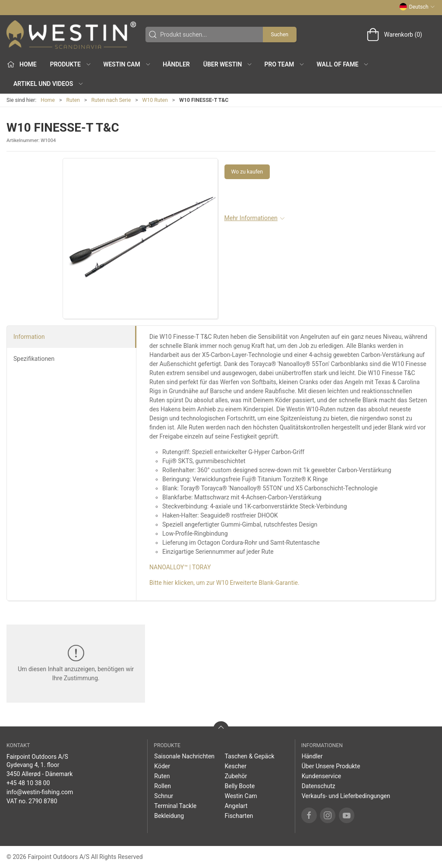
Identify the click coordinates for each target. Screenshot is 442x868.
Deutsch (417, 7)
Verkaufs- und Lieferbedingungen (346, 796)
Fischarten (239, 816)
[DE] (71, 35)
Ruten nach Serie (111, 100)
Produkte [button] (71, 64)
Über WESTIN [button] (228, 64)
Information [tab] (29, 337)
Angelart (236, 806)
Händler (176, 64)
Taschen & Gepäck (249, 756)
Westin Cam (241, 796)
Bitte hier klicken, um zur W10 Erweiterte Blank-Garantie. (224, 583)
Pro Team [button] (285, 64)
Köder (162, 766)
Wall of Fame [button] (343, 64)
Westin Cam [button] (127, 64)
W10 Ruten (155, 100)
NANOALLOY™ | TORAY (180, 567)
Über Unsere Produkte (331, 766)
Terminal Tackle (175, 806)
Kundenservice (322, 776)
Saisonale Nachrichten (184, 756)
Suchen (280, 35)
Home (48, 100)
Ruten (73, 100)
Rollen (163, 786)
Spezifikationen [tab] (34, 359)
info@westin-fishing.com (40, 792)
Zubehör (236, 776)
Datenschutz (319, 786)
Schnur (164, 796)
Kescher (235, 766)
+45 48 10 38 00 (28, 783)
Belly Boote (240, 786)
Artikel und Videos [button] (49, 84)
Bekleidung (169, 816)
